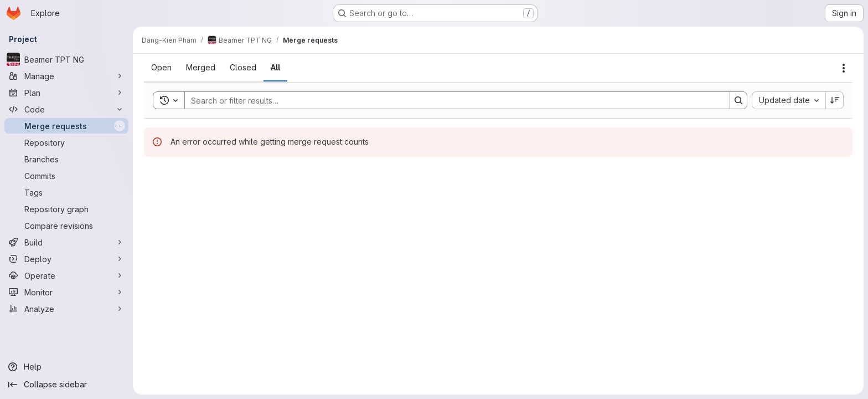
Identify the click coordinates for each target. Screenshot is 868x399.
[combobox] (789, 100)
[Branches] (66, 159)
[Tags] (66, 192)
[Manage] (66, 76)
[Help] (66, 367)
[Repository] (66, 142)
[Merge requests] (66, 126)
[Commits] (66, 176)
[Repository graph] (66, 209)
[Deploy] (66, 259)
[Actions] (844, 68)
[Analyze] (66, 309)
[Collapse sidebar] (66, 385)
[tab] (161, 68)
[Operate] (66, 275)
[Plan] (66, 93)
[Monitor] (66, 292)
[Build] (66, 242)
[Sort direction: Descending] (835, 100)
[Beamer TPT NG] (66, 59)
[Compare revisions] (66, 226)
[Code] (66, 109)
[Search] (452, 100)
